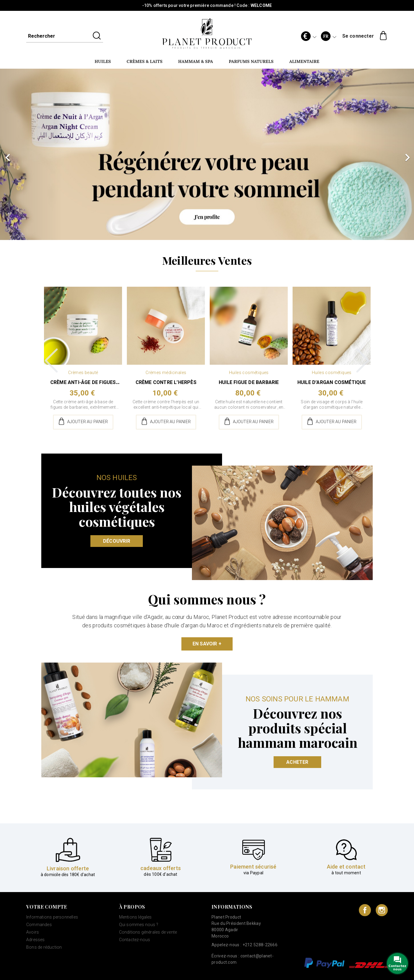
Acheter (297, 762)
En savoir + (207, 644)
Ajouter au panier (83, 422)
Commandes (39, 925)
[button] (31, 154)
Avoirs (33, 932)
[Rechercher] (65, 36)
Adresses (36, 940)
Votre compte (47, 907)
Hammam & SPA (196, 61)
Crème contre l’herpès (166, 382)
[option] (207, 154)
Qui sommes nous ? (139, 925)
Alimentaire (304, 61)
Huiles (103, 61)
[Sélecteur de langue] (328, 36)
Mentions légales (135, 917)
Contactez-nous (135, 940)
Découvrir (117, 541)
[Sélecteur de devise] (309, 36)
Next (363, 360)
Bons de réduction (44, 947)
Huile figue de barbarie (249, 382)
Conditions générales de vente (148, 932)
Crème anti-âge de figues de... (83, 385)
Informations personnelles (52, 917)
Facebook (365, 910)
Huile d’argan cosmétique (332, 382)
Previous (51, 360)
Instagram (382, 910)
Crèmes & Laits (144, 61)
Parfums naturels (251, 61)
